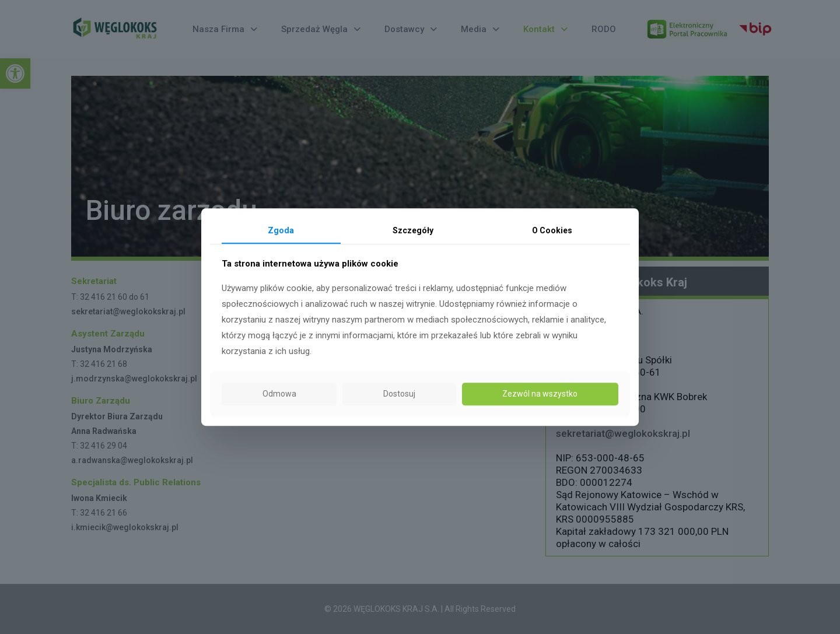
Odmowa (279, 394)
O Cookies (552, 230)
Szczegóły (413, 230)
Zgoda (281, 230)
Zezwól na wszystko (540, 394)
